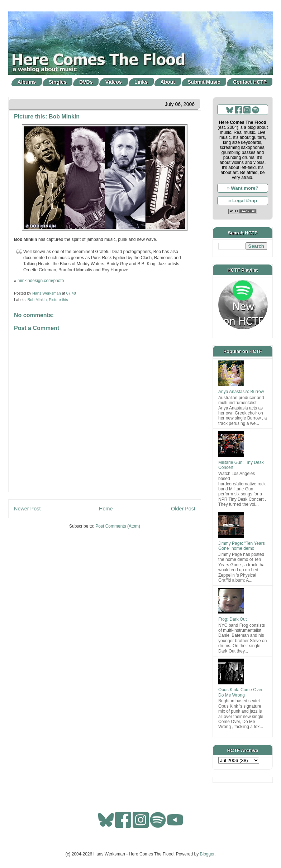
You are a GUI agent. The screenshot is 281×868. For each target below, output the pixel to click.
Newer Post (27, 509)
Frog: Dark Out (232, 619)
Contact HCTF (250, 82)
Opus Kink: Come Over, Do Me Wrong (241, 692)
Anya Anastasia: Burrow (241, 392)
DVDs (86, 82)
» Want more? (243, 188)
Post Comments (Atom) (118, 526)
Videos (114, 82)
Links (141, 82)
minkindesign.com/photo (41, 281)
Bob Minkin (37, 300)
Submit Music (204, 82)
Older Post (183, 509)
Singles (58, 82)
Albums (27, 82)
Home (106, 509)
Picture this (58, 300)
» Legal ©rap (243, 201)
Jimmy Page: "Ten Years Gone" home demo (242, 546)
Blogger (207, 854)
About (168, 82)
